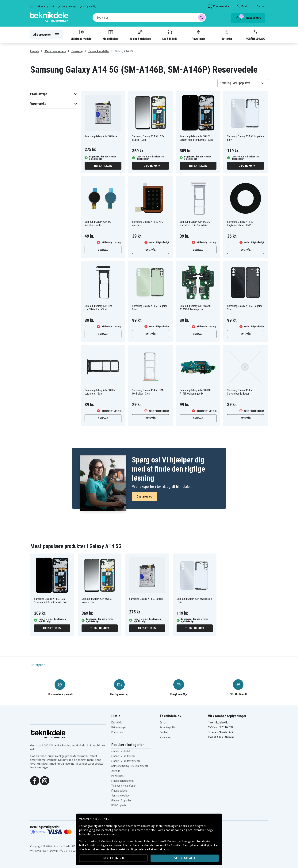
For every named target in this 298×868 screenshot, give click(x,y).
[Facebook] (35, 780)
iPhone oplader (120, 791)
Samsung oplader (121, 796)
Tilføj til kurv (103, 166)
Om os (163, 723)
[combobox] (149, 17)
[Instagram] (45, 780)
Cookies (164, 732)
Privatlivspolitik (168, 727)
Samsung (77, 51)
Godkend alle (185, 858)
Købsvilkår (117, 723)
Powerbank (198, 35)
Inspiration (165, 737)
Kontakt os (117, 732)
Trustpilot (37, 665)
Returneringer (119, 727)
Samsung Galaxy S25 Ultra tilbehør (130, 766)
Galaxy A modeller (99, 51)
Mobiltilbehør (110, 35)
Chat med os (144, 497)
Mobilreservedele (81, 35)
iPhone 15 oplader (121, 800)
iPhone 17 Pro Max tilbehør (126, 761)
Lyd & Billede (170, 35)
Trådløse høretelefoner (124, 786)
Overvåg (103, 250)
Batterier (227, 35)
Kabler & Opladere (140, 35)
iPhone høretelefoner (123, 781)
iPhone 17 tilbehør (121, 751)
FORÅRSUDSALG (255, 35)
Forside (35, 51)
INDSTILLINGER (113, 858)
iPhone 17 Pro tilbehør (123, 756)
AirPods (116, 771)
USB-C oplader (119, 805)
